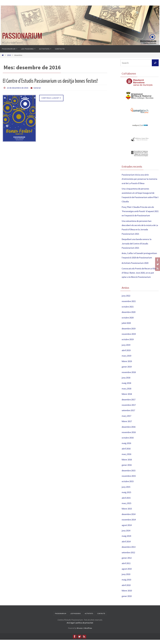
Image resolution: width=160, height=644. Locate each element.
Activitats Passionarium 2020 (136, 267)
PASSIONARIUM (22, 36)
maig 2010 (127, 584)
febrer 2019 (127, 365)
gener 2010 (127, 600)
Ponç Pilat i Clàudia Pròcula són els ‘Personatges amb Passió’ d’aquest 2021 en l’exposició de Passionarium (140, 211)
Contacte (101, 618)
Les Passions (76, 618)
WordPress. (88, 632)
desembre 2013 (129, 551)
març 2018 (127, 393)
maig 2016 (127, 447)
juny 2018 (126, 382)
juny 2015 (126, 491)
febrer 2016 (127, 464)
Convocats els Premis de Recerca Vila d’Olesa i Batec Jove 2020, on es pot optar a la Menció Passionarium (140, 277)
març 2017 (127, 420)
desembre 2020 (129, 316)
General (37, 88)
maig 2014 (127, 540)
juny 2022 (126, 300)
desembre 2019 (129, 333)
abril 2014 (127, 546)
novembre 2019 (129, 338)
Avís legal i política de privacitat (80, 627)
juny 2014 (126, 535)
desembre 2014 (129, 518)
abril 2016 (127, 453)
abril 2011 (127, 568)
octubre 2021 (128, 311)
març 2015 (127, 507)
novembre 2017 (129, 409)
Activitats (89, 618)
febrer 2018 (127, 398)
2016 (9, 55)
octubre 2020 (128, 322)
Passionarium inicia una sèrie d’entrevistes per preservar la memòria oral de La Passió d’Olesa (139, 179)
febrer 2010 (127, 595)
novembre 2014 (129, 524)
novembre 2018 (129, 376)
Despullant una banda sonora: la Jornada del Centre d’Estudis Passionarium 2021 (138, 243)
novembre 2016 (129, 436)
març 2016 (127, 458)
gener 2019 (127, 371)
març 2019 (127, 360)
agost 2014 (127, 529)
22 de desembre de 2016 (18, 88)
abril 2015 (127, 502)
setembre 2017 (129, 415)
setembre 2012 (129, 557)
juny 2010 (126, 578)
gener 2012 (127, 562)
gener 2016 (127, 469)
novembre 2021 (129, 305)
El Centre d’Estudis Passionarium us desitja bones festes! (50, 81)
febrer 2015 (127, 513)
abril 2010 (127, 589)
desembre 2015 (129, 475)
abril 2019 (127, 354)
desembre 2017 (129, 404)
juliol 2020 (127, 327)
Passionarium (61, 618)
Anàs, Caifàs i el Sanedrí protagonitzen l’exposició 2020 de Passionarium (138, 257)
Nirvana (79, 632)
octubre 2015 (128, 486)
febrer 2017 (127, 426)
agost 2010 (127, 573)
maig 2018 (127, 387)
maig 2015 (127, 497)
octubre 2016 (128, 442)
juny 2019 (126, 349)
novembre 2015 (129, 480)
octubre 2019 (128, 344)
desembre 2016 (129, 431)
